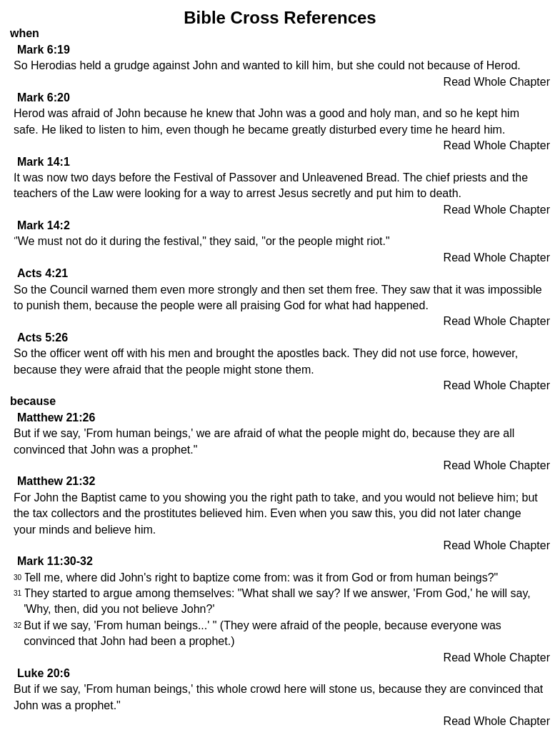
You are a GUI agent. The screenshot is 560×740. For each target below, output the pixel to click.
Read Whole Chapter (497, 82)
